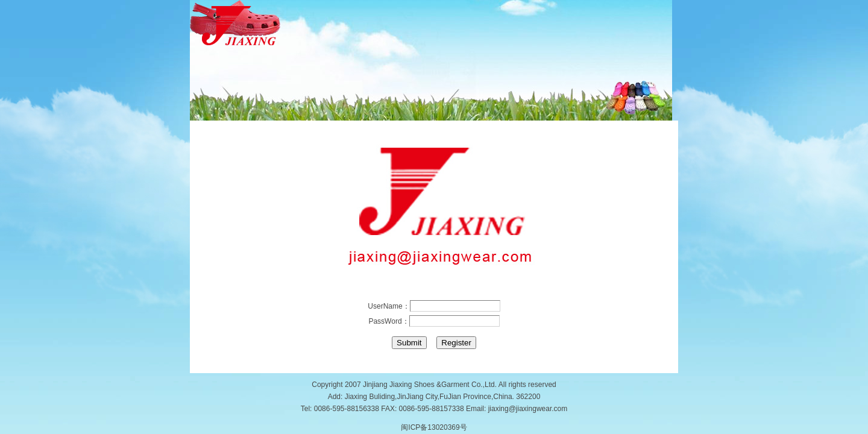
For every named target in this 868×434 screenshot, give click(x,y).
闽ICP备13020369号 (434, 427)
